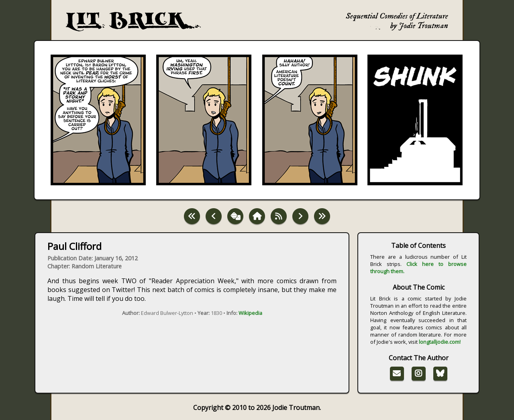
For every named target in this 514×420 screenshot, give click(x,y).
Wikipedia (250, 313)
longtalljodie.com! (440, 342)
